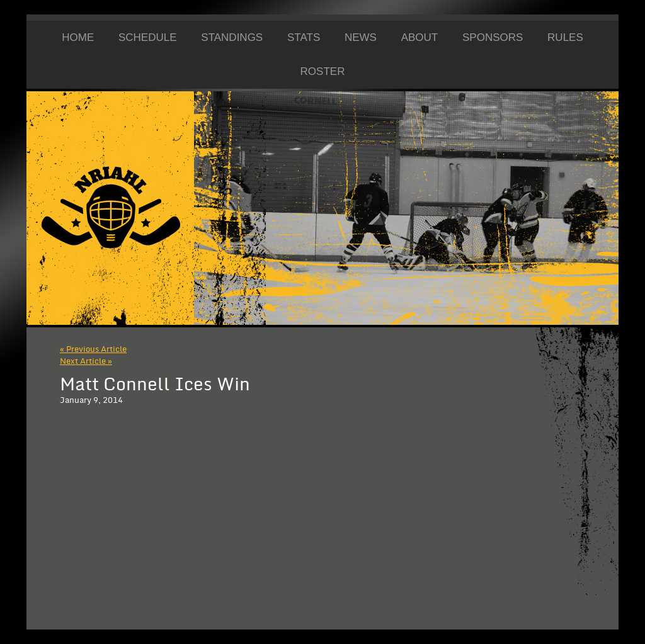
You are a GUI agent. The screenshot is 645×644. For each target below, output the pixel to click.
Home (78, 37)
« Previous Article (93, 349)
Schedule (148, 37)
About (420, 37)
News (361, 37)
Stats (304, 37)
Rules (565, 37)
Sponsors (493, 37)
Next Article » (86, 361)
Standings (232, 37)
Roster (323, 71)
